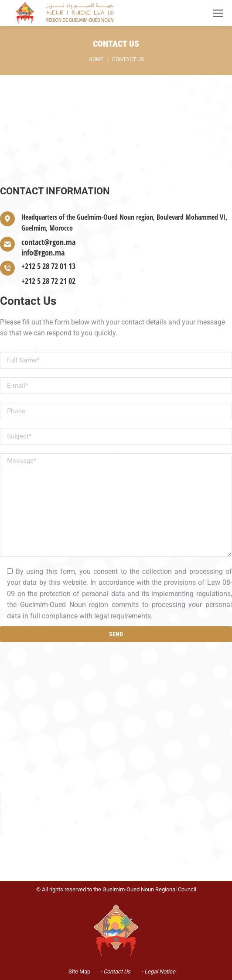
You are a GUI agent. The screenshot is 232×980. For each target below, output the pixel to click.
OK (167, 713)
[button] (116, 736)
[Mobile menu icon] (218, 13)
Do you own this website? (78, 713)
